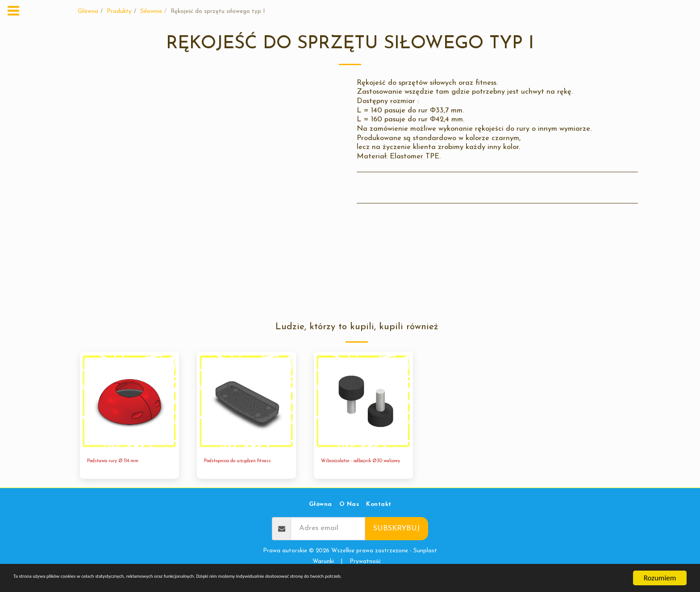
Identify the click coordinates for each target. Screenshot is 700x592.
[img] (129, 401)
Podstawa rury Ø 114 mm (121, 462)
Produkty (119, 11)
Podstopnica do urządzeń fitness (239, 466)
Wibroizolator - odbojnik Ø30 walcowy (361, 466)
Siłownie (151, 11)
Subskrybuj (396, 539)
